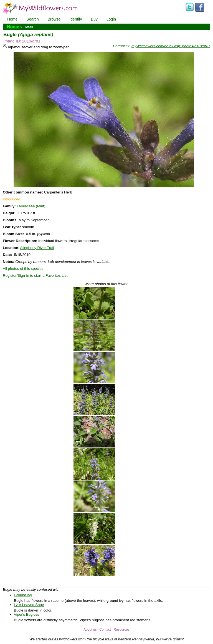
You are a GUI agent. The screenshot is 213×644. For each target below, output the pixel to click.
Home (12, 19)
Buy (94, 19)
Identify (76, 19)
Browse (54, 19)
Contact (105, 630)
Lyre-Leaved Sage (29, 605)
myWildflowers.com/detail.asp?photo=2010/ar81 (171, 46)
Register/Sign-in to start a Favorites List (35, 276)
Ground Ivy (23, 595)
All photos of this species (23, 269)
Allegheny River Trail (37, 248)
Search (32, 19)
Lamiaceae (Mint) (31, 206)
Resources (121, 630)
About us (90, 630)
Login (111, 19)
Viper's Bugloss (26, 614)
